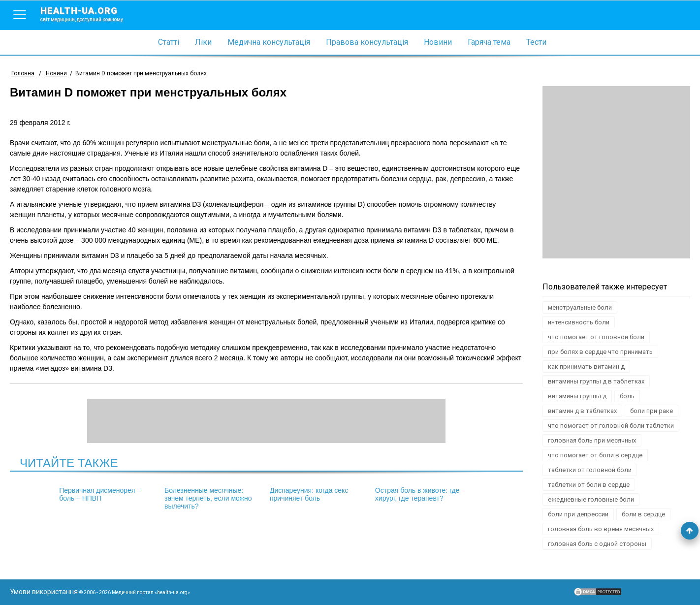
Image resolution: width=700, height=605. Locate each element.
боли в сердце (643, 514)
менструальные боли (580, 307)
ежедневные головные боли (591, 499)
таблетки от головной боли (590, 470)
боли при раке (652, 411)
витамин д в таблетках (582, 411)
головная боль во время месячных (601, 529)
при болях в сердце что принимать (600, 352)
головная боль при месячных (592, 440)
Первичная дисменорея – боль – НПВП (100, 494)
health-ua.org (90, 14)
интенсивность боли (579, 322)
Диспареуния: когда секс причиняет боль (309, 494)
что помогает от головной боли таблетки (611, 426)
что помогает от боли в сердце (595, 455)
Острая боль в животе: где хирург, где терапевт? (417, 494)
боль (627, 396)
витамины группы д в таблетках (596, 381)
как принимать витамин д (586, 366)
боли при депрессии (578, 514)
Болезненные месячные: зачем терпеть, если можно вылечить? (208, 498)
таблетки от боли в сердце (589, 485)
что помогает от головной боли (596, 337)
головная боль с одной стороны (597, 544)
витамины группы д (577, 396)
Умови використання (44, 592)
